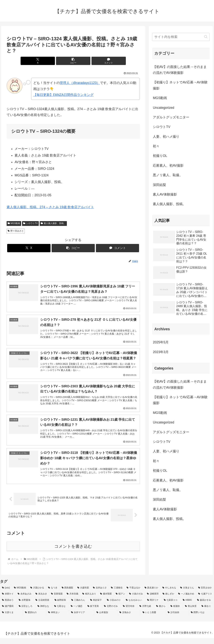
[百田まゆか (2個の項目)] (205, 594)
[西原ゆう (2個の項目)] (8, 606)
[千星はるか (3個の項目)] (133, 594)
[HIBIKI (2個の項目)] (188, 606)
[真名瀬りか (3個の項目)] (151, 594)
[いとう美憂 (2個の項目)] (153, 619)
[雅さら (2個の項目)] (161, 612)
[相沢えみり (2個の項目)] (89, 600)
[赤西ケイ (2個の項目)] (8, 600)
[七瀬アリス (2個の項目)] (205, 600)
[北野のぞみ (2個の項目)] (111, 612)
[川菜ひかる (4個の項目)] (37, 594)
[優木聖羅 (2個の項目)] (106, 600)
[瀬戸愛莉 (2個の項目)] (8, 612)
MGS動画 (14, 223)
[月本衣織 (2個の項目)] (72, 600)
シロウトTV (30, 223)
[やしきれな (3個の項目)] (169, 594)
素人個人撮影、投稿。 (53, 223)
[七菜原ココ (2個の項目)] (171, 606)
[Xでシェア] (51, 61)
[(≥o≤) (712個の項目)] (6, 594)
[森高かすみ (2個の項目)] (205, 606)
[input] (181, 37)
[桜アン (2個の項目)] (120, 600)
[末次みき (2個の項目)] (41, 600)
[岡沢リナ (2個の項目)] (153, 606)
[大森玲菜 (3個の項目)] (83, 594)
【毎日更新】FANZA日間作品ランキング (63, 95)
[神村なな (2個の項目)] (44, 612)
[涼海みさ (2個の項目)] (129, 619)
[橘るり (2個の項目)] (207, 612)
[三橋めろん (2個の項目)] (79, 606)
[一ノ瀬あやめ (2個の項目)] (186, 600)
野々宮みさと (16, 231)
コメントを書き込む (73, 552)
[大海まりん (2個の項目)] (187, 594)
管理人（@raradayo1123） (80, 83)
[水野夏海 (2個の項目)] (25, 606)
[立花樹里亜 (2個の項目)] (43, 606)
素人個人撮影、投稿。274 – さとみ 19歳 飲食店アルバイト (50, 207)
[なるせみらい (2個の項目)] (134, 606)
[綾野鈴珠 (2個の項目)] (61, 606)
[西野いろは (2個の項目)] (201, 619)
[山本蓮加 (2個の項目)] (106, 619)
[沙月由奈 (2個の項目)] (177, 619)
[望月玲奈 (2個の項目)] (129, 612)
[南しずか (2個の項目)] (168, 600)
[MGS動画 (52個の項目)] (20, 594)
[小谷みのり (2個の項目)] (114, 606)
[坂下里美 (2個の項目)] (94, 612)
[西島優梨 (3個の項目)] (68, 594)
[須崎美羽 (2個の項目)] (153, 600)
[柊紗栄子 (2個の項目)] (97, 606)
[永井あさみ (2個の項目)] (25, 600)
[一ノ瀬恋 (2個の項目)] (77, 612)
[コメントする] (96, 61)
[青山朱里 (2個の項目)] (191, 612)
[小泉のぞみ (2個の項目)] (136, 600)
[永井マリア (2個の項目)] (82, 619)
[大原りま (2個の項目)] (11, 619)
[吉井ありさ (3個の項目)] (100, 594)
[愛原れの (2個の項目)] (34, 619)
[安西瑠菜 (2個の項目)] (57, 600)
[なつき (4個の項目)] (53, 594)
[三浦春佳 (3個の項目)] (117, 594)
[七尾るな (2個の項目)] (61, 612)
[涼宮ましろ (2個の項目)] (26, 612)
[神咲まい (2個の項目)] (58, 619)
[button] (73, 61)
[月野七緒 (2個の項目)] (146, 612)
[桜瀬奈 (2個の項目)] (176, 612)
